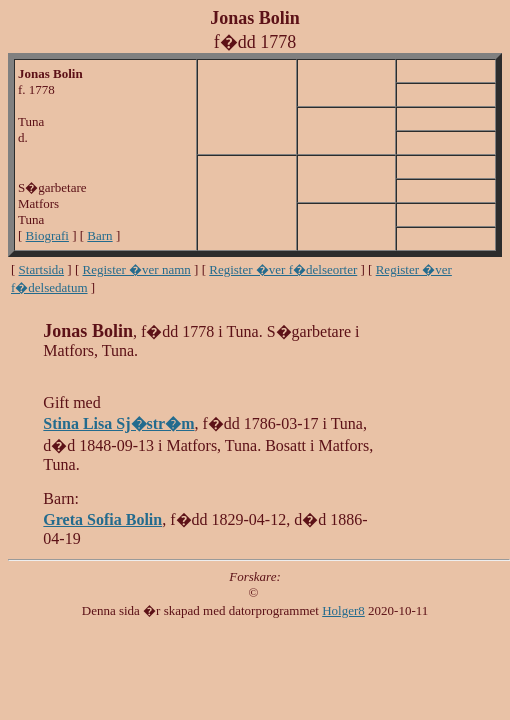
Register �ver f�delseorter (283, 269)
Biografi (47, 235)
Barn (99, 235)
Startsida (42, 269)
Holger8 (343, 610)
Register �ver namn (137, 269)
